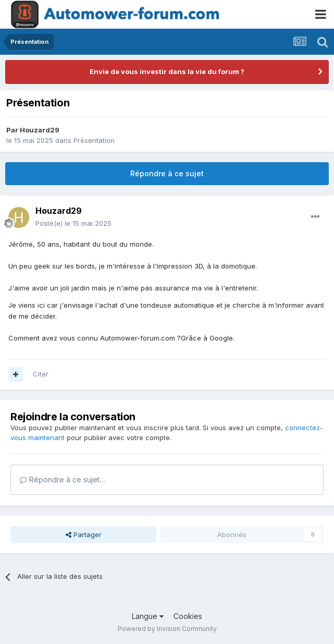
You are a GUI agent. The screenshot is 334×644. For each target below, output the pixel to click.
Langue (148, 616)
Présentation (94, 140)
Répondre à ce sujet (167, 173)
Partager (84, 534)
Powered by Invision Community (167, 629)
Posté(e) (73, 223)
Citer (41, 374)
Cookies (188, 616)
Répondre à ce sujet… (63, 479)
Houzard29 (40, 130)
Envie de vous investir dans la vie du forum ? (167, 71)
